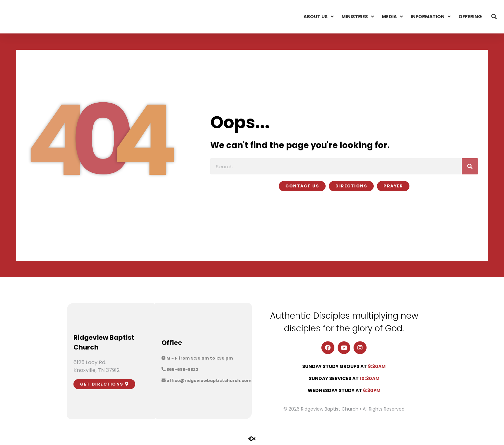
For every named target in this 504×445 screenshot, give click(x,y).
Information (431, 17)
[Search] (470, 166)
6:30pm (372, 390)
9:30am (377, 366)
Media (392, 17)
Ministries (358, 17)
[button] (494, 17)
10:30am (370, 378)
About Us (319, 17)
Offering (470, 17)
